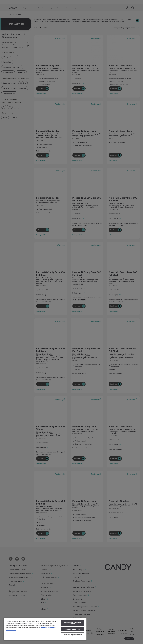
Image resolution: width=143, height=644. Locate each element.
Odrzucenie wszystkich (73, 629)
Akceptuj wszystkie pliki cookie (73, 623)
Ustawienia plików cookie (73, 635)
